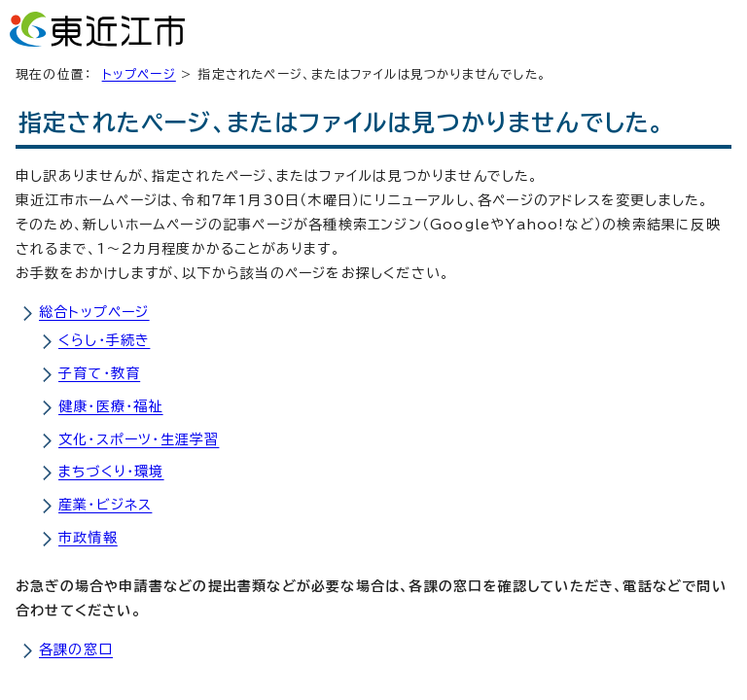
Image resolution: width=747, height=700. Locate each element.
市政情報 (88, 538)
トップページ (139, 74)
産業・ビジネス (105, 505)
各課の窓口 (76, 649)
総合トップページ (94, 312)
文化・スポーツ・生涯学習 (139, 439)
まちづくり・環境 (111, 472)
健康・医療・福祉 (111, 406)
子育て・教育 (99, 373)
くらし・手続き (104, 340)
